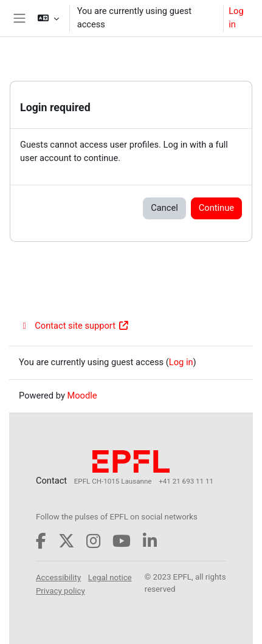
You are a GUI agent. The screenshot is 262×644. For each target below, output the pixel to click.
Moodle (82, 396)
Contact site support (74, 326)
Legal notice (110, 577)
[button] (48, 18)
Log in (236, 18)
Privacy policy (60, 591)
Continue (216, 208)
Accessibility (58, 577)
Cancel (164, 208)
